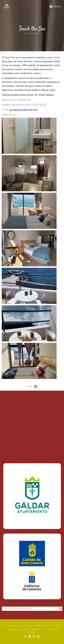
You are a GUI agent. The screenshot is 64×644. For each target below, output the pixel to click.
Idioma (32, 632)
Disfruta (37, 629)
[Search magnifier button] (60, 609)
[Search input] (31, 609)
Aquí (15, 115)
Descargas (50, 629)
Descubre (12, 629)
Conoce (25, 629)
